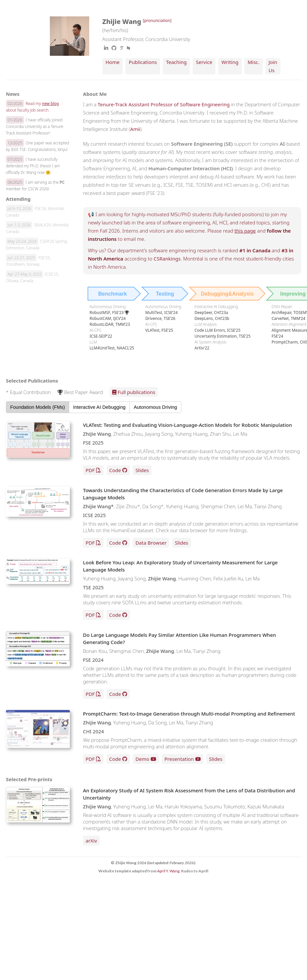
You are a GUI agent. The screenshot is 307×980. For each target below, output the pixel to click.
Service (204, 62)
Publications (143, 62)
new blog (51, 104)
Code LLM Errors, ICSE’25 (217, 330)
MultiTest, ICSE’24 (162, 313)
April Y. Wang (168, 871)
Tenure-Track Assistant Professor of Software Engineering (164, 104)
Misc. (254, 62)
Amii (135, 129)
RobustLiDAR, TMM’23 (110, 324)
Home (113, 62)
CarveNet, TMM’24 (288, 318)
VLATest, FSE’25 (159, 330)
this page (245, 231)
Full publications (134, 392)
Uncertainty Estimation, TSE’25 (223, 336)
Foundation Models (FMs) (38, 407)
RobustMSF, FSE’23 (109, 313)
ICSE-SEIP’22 (101, 336)
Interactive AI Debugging (99, 407)
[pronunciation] (157, 21)
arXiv (91, 841)
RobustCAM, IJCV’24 (108, 318)
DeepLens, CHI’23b (212, 318)
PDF (90, 470)
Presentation (179, 759)
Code (115, 470)
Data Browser (151, 543)
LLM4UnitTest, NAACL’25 (112, 348)
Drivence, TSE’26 (160, 318)
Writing (230, 62)
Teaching (176, 62)
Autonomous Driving (155, 407)
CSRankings (167, 259)
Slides (142, 470)
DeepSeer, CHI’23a (211, 313)
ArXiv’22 (202, 348)
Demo (143, 759)
